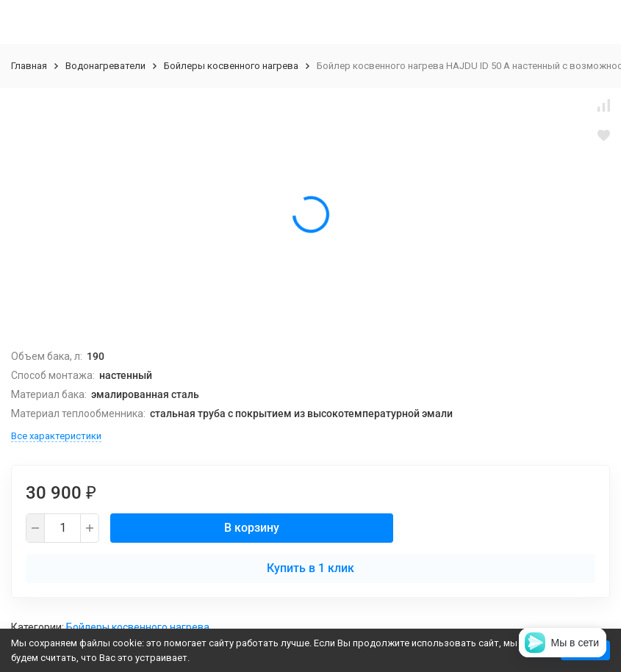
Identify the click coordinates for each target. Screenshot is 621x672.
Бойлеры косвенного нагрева (231, 66)
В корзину (252, 528)
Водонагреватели (105, 66)
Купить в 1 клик (310, 568)
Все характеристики (56, 436)
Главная (29, 66)
